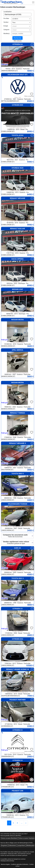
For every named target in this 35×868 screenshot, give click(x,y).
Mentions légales (5, 864)
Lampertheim (21, 845)
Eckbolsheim (12, 845)
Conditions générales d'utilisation (20, 864)
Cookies (31, 864)
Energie (6, 26)
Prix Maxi (6, 18)
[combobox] (21, 19)
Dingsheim (4, 845)
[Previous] (26, 823)
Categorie (6, 30)
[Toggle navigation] (33, 2)
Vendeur (6, 22)
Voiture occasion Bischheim (9, 838)
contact (17, 866)
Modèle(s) (7, 34)
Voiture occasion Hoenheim (27, 838)
